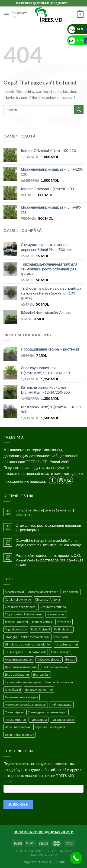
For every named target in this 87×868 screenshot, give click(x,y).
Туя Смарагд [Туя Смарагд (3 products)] (38, 720)
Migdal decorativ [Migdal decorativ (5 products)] (16, 629)
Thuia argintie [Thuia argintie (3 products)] (14, 652)
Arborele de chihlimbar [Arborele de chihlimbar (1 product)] (43, 592)
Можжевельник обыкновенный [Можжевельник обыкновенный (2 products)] (26, 705)
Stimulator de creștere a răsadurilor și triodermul (45, 512)
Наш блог (66, 851)
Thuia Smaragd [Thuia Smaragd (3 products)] (61, 652)
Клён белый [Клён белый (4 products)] (13, 689)
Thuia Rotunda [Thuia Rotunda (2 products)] (37, 652)
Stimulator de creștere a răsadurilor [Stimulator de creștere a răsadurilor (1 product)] (28, 644)
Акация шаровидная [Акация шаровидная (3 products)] (19, 659)
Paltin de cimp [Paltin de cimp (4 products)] (63, 629)
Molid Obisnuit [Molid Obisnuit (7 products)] (41, 629)
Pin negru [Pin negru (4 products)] (11, 637)
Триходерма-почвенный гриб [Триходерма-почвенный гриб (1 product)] (48, 712)
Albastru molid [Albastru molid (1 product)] (14, 592)
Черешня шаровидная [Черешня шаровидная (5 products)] (50, 727)
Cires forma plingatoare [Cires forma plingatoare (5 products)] (20, 607)
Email (8, 781)
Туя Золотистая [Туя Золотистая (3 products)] (15, 720)
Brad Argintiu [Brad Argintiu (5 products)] (71, 592)
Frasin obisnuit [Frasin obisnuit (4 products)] (56, 614)
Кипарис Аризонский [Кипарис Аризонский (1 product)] (59, 682)
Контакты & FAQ (44, 855)
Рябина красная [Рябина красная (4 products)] (61, 705)
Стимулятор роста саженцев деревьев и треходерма (48, 527)
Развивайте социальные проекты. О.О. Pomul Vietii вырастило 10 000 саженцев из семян (50, 560)
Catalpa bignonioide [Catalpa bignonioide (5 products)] (18, 599)
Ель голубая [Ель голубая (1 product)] (41, 674)
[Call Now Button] (76, 858)
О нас (51, 851)
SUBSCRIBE (18, 804)
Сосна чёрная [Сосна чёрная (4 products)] (14, 712)
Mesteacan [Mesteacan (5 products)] (64, 622)
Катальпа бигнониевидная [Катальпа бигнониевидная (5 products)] (23, 682)
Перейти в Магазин (28, 851)
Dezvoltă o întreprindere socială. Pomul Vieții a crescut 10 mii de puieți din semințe (49, 542)
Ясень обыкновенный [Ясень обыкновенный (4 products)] (19, 735)
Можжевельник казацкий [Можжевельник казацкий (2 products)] (22, 697)
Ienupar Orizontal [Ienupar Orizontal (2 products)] (16, 622)
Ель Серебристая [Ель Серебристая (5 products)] (17, 674)
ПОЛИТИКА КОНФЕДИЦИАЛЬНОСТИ (43, 832)
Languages (20, 15)
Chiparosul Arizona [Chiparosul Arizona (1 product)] (47, 599)
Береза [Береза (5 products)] (70, 659)
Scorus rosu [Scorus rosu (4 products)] (60, 637)
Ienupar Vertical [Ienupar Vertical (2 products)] (42, 622)
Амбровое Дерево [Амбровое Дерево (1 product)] (49, 659)
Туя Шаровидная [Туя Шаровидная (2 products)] (63, 720)
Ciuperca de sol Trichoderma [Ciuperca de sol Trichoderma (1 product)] (24, 614)
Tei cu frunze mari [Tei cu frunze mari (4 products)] (66, 644)
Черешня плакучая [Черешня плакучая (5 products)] (18, 727)
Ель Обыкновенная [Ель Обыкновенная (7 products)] (55, 667)
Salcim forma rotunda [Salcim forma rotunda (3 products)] (35, 637)
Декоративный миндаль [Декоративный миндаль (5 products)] (21, 667)
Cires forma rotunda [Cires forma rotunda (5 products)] (53, 607)
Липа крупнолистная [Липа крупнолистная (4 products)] (39, 689)
